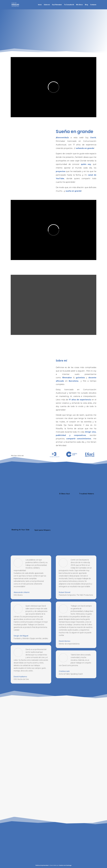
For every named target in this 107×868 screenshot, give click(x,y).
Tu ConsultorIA (69, 5)
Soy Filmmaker (57, 5)
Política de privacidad (42, 865)
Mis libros (79, 5)
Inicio (40, 5)
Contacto (93, 5)
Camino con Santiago (65, 865)
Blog (86, 5)
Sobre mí (47, 5)
